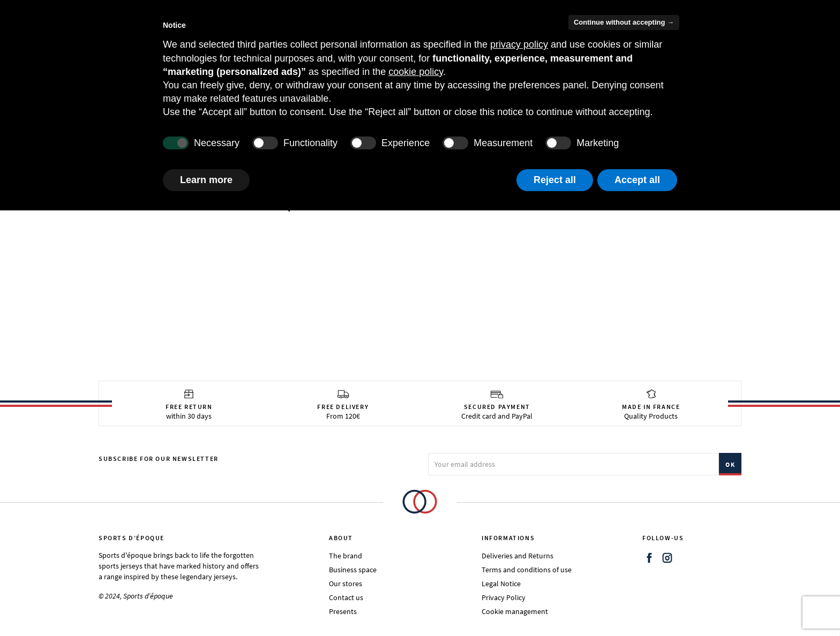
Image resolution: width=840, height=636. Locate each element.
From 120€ (343, 405)
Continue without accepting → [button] (624, 22)
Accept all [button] (637, 180)
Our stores (346, 584)
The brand (346, 556)
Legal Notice (501, 584)
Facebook (649, 558)
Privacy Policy (504, 597)
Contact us (346, 597)
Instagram (667, 558)
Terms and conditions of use (527, 570)
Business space (353, 570)
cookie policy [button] (416, 72)
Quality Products (651, 405)
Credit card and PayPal (497, 405)
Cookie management (515, 611)
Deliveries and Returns (517, 556)
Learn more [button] (206, 180)
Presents (343, 611)
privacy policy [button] (519, 44)
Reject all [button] (555, 180)
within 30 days (189, 405)
